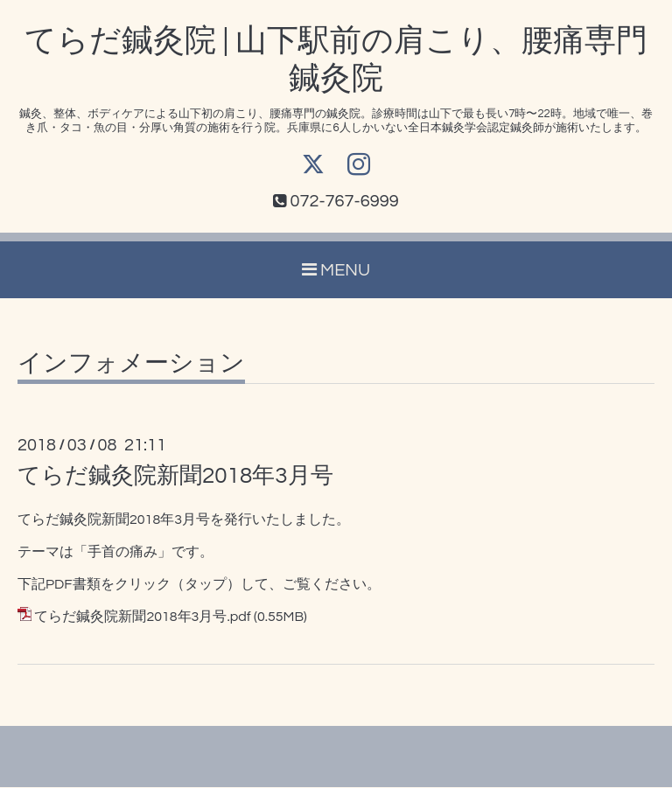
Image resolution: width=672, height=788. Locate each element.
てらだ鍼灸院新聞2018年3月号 (175, 477)
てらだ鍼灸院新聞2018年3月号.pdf (142, 617)
